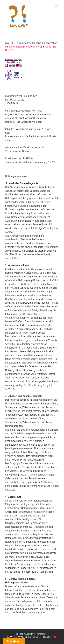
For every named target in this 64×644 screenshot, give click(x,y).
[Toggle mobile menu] (57, 5)
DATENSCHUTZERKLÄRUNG (19, 637)
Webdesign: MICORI (41, 637)
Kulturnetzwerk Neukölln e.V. (24, 47)
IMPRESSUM (42, 634)
